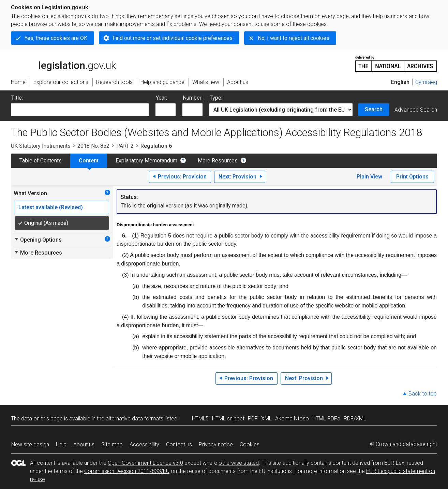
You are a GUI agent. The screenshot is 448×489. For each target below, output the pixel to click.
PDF (253, 419)
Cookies (250, 444)
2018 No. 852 (93, 146)
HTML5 (200, 419)
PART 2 (125, 146)
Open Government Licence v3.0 (145, 463)
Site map (112, 444)
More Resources (218, 161)
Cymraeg (426, 82)
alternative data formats (135, 419)
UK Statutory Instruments (41, 146)
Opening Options (38, 240)
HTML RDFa (326, 419)
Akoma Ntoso (292, 419)
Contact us (179, 444)
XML (266, 419)
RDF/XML (355, 419)
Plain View (369, 177)
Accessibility (144, 444)
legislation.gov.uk (63, 63)
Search (374, 109)
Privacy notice (216, 444)
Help (61, 444)
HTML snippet (228, 419)
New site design (30, 444)
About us (84, 444)
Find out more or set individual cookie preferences (173, 38)
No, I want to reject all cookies (294, 38)
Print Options (412, 177)
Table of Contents (41, 161)
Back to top (423, 394)
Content (89, 161)
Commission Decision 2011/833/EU (127, 471)
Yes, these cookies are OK (56, 38)
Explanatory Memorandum (146, 161)
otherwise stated (239, 463)
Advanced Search (416, 110)
